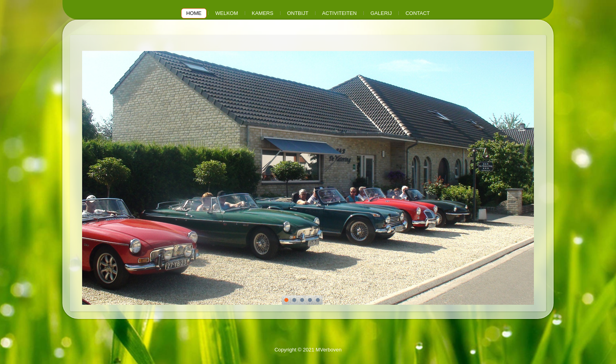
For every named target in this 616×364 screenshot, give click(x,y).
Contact (418, 13)
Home (194, 13)
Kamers (263, 13)
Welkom (227, 13)
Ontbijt (298, 13)
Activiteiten (339, 13)
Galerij (381, 13)
